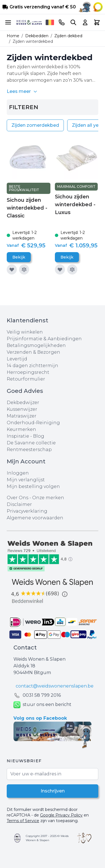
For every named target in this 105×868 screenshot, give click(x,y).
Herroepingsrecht (28, 372)
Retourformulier (26, 379)
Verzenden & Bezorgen (33, 352)
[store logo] (29, 22)
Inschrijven (53, 791)
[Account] (85, 22)
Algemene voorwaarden (35, 518)
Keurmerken (21, 429)
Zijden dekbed (68, 36)
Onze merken (48, 498)
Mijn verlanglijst (26, 480)
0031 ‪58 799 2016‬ (42, 695)
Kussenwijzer (22, 409)
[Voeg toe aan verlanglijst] (12, 269)
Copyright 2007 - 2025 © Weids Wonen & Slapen (47, 838)
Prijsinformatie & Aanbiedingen (44, 339)
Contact (25, 648)
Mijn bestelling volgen (33, 486)
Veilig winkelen (25, 332)
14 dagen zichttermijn (32, 366)
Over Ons (17, 498)
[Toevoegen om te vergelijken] (24, 269)
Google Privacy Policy (61, 815)
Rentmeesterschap (29, 450)
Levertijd (17, 359)
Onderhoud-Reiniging (33, 423)
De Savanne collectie (31, 443)
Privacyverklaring (27, 511)
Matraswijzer (22, 416)
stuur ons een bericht (42, 705)
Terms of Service (23, 821)
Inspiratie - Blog (25, 436)
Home (13, 36)
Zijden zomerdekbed (35, 125)
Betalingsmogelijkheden (36, 345)
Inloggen (18, 473)
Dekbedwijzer (23, 403)
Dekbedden (37, 36)
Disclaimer (19, 504)
